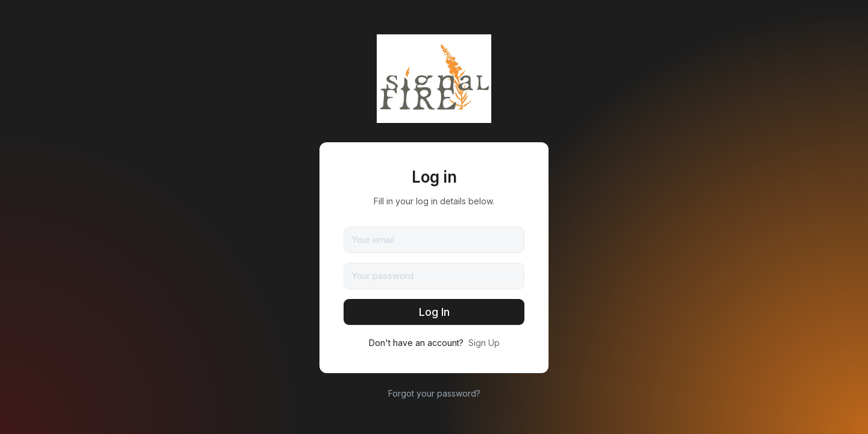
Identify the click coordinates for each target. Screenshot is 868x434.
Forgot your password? (434, 393)
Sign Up (484, 343)
